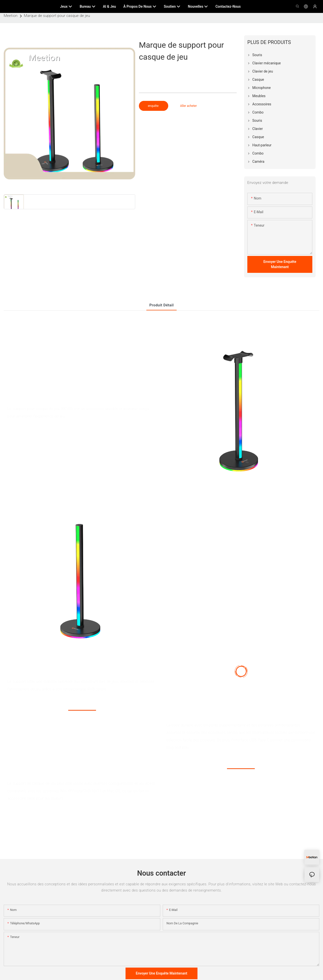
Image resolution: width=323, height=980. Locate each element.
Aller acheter (188, 106)
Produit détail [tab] (161, 305)
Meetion (11, 16)
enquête (154, 106)
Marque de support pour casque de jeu (57, 16)
